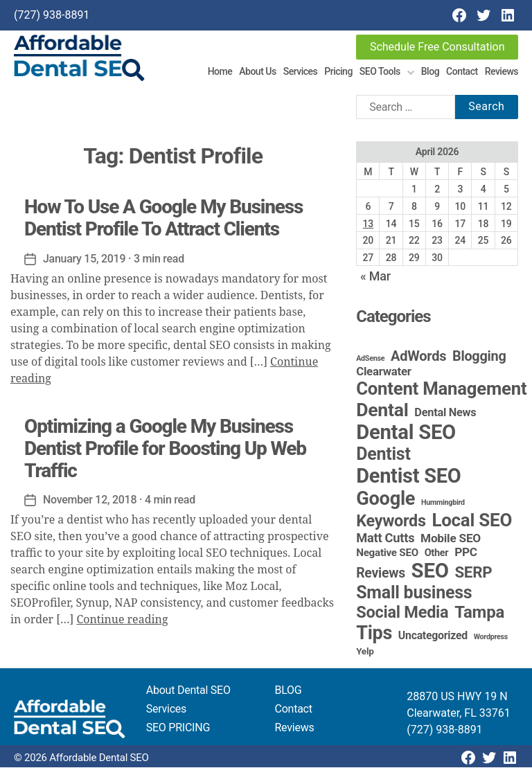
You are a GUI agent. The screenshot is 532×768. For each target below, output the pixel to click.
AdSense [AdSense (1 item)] (370, 359)
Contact (462, 71)
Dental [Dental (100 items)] (382, 410)
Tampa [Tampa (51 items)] (479, 613)
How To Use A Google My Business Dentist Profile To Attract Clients (163, 218)
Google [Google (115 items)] (385, 499)
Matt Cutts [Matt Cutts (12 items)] (385, 538)
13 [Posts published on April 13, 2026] (368, 224)
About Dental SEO (188, 691)
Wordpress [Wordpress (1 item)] (491, 637)
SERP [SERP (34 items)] (473, 573)
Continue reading (122, 620)
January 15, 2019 (84, 259)
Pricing (338, 71)
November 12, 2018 (90, 500)
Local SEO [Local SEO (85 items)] (472, 521)
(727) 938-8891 (52, 15)
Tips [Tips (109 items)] (374, 634)
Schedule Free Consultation (437, 47)
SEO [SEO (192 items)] (430, 571)
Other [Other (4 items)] (437, 554)
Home (220, 71)
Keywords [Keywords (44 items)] (391, 521)
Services (301, 71)
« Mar (375, 277)
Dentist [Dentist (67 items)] (383, 455)
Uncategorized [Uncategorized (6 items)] (433, 636)
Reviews (502, 71)
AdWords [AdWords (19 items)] (418, 357)
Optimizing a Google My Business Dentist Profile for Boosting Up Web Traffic (165, 448)
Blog (430, 71)
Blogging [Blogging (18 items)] (479, 357)
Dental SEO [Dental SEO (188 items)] (406, 433)
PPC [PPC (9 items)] (466, 553)
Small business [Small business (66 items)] (414, 593)
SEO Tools (380, 71)
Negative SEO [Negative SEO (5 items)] (387, 553)
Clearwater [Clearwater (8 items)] (383, 372)
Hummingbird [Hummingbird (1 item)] (443, 503)
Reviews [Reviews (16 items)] (381, 574)
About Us (257, 71)
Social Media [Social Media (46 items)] (402, 613)
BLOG (289, 691)
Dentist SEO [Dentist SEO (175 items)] (408, 476)
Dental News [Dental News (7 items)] (445, 413)
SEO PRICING (178, 728)
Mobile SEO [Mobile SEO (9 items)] (451, 539)
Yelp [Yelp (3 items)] (365, 652)
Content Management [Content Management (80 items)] (441, 389)
